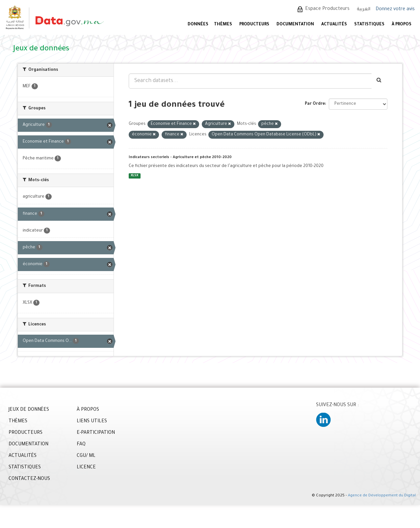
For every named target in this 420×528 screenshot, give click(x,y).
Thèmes (223, 25)
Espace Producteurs (327, 9)
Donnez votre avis (395, 10)
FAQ (81, 445)
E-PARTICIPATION (96, 433)
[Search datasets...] (250, 81)
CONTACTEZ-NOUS (29, 479)
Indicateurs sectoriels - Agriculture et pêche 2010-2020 (180, 157)
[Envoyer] (379, 81)
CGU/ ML (86, 456)
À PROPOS (402, 25)
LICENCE (86, 468)
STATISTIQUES (369, 25)
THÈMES (18, 422)
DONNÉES (198, 25)
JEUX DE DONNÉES (29, 410)
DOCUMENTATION (295, 25)
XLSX (134, 176)
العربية (364, 9)
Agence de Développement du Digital (382, 496)
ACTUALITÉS (334, 25)
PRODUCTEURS (254, 25)
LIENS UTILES (92, 422)
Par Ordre (315, 104)
